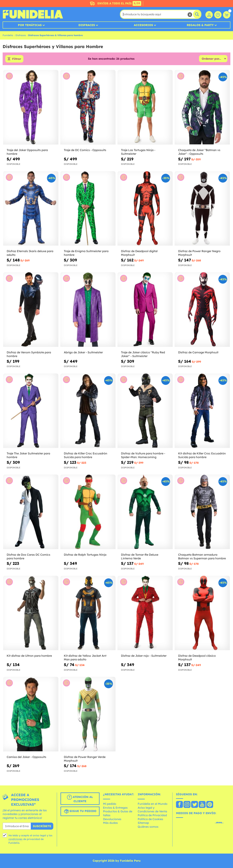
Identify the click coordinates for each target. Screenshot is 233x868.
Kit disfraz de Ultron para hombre (29, 656)
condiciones (15, 839)
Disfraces (87, 25)
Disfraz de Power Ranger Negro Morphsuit (199, 253)
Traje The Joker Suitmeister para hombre (28, 455)
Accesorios (143, 25)
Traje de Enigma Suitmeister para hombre (86, 253)
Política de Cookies (150, 819)
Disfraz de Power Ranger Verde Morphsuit (85, 759)
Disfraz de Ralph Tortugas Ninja (85, 555)
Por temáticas (30, 25)
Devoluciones (112, 819)
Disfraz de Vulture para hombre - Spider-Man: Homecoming (143, 455)
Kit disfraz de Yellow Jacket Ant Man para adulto (85, 658)
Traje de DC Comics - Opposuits (85, 150)
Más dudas (110, 823)
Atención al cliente (80, 799)
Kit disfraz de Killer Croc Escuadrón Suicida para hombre (202, 455)
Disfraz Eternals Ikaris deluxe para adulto (30, 253)
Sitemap (143, 823)
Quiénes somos (148, 827)
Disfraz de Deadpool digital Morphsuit (139, 253)
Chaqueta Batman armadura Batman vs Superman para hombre (202, 556)
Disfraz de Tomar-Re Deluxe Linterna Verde (140, 556)
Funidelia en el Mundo (153, 804)
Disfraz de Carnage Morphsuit (198, 352)
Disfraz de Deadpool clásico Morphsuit (197, 658)
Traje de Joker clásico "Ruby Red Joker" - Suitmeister (143, 354)
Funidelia (8, 35)
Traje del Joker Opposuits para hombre (27, 152)
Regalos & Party (200, 25)
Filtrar (17, 59)
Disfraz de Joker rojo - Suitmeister (144, 656)
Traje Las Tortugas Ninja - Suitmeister (138, 152)
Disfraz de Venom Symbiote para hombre (29, 354)
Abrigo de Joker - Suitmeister (83, 352)
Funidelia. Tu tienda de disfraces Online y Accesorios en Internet (33, 14)
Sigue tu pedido (80, 811)
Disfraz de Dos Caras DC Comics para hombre (28, 556)
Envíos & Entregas (115, 808)
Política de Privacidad (152, 815)
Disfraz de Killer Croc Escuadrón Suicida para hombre (86, 455)
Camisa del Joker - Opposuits (26, 757)
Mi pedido (110, 804)
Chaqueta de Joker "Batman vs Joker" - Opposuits (199, 152)
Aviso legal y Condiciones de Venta (152, 810)
